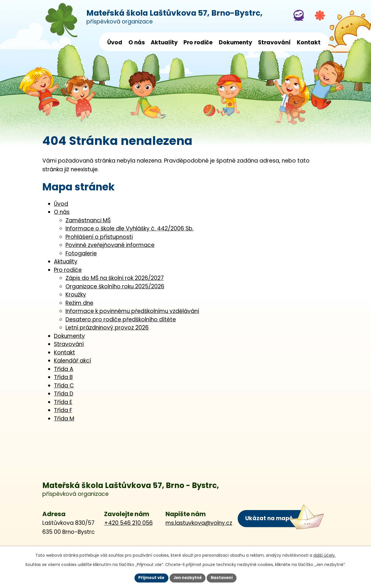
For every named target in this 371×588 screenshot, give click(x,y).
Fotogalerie (81, 253)
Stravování (274, 42)
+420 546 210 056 (128, 523)
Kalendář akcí (72, 361)
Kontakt (309, 42)
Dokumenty (235, 42)
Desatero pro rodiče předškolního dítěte (121, 320)
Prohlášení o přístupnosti (99, 237)
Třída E (63, 402)
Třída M (64, 419)
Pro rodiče (198, 42)
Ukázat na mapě (269, 518)
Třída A (64, 369)
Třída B (63, 377)
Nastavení (224, 578)
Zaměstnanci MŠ (88, 220)
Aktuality (164, 42)
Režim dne (79, 303)
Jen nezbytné (188, 578)
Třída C (64, 386)
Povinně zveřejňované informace (110, 245)
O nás (137, 42)
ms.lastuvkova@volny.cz (199, 523)
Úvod (115, 42)
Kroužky (76, 295)
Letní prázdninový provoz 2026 (107, 328)
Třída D (64, 394)
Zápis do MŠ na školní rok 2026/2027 (115, 278)
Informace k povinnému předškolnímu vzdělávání (132, 311)
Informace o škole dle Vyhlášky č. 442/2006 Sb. (130, 229)
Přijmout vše (149, 578)
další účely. (324, 555)
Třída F (63, 410)
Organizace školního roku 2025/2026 (115, 286)
